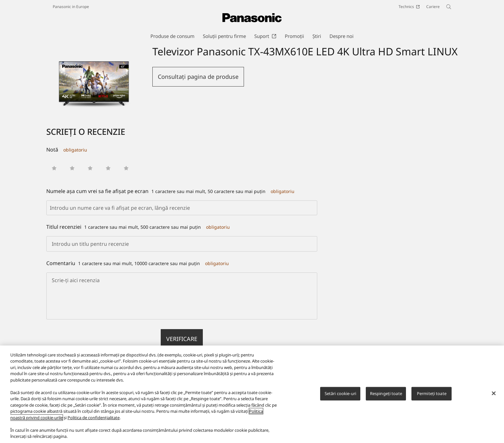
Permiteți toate (432, 393)
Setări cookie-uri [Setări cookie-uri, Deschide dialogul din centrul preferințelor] (340, 393)
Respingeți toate (386, 393)
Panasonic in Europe (71, 7)
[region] (252, 394)
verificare (182, 339)
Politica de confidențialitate (94, 418)
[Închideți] (494, 393)
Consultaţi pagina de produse (198, 77)
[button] (54, 168)
